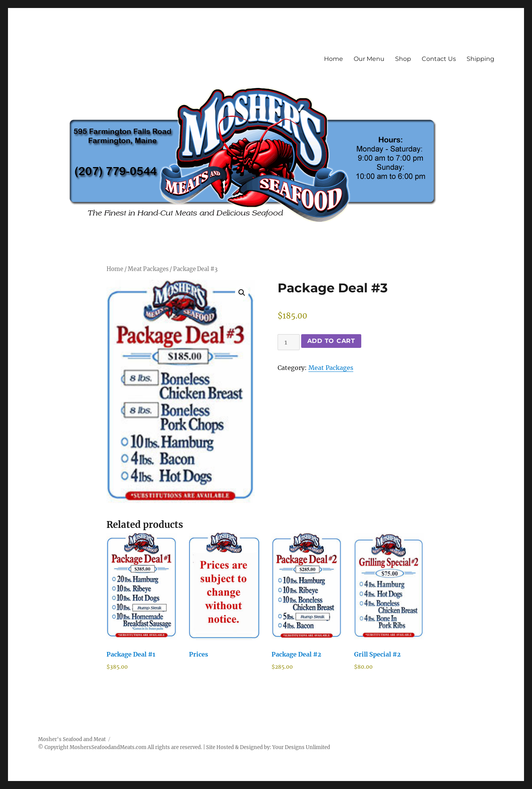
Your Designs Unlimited (301, 747)
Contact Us (439, 59)
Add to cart (331, 341)
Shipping (480, 59)
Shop (403, 59)
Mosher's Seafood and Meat (72, 739)
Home (333, 59)
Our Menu (369, 59)
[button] (242, 293)
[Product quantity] (289, 342)
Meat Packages (148, 269)
